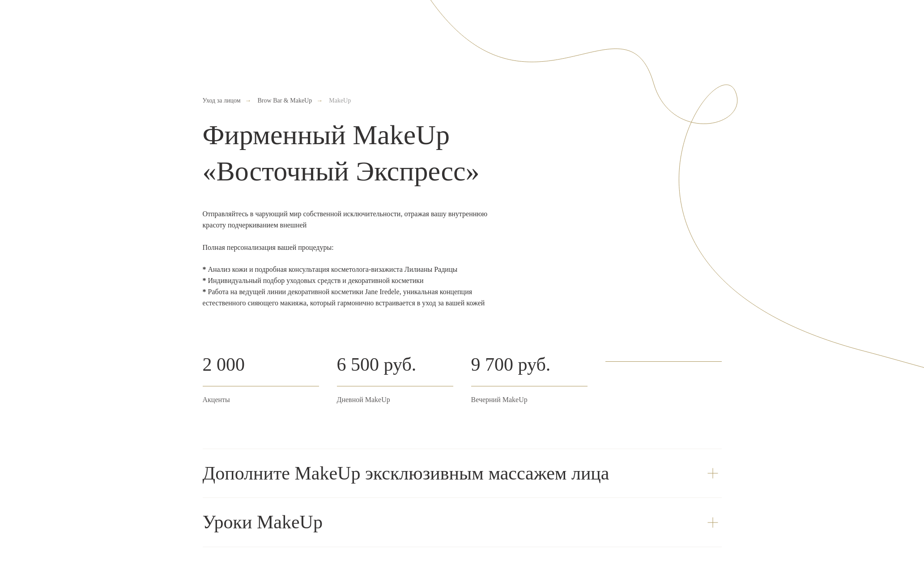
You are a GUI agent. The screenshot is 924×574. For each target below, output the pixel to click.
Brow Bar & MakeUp (285, 101)
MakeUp (340, 101)
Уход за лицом (222, 101)
